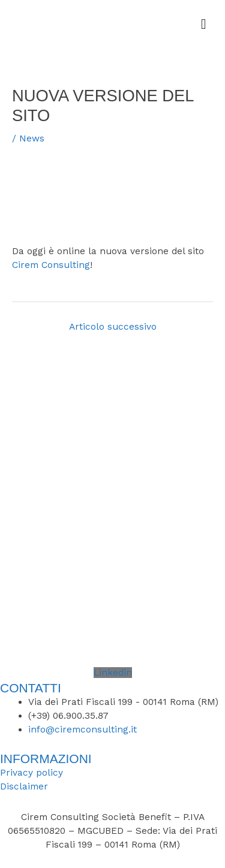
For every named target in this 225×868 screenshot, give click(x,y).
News (32, 138)
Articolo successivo (113, 327)
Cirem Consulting (51, 265)
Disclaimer (24, 786)
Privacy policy (31, 773)
